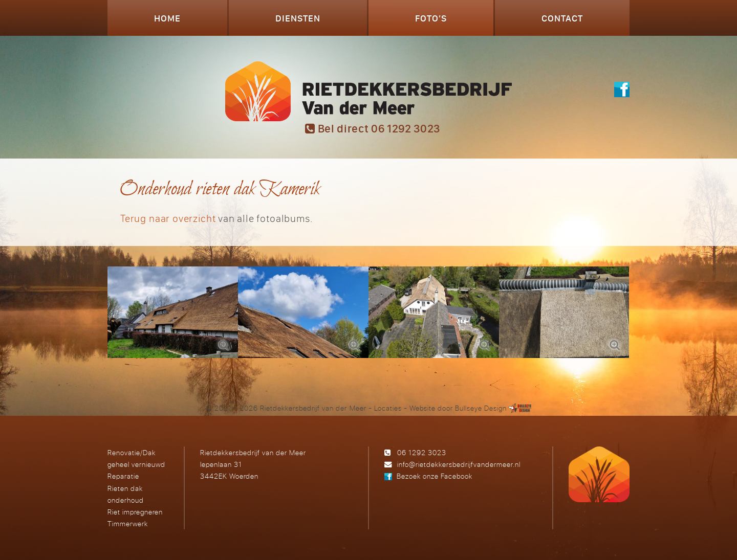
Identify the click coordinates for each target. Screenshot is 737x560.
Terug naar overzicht (168, 218)
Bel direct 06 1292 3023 (373, 128)
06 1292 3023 (422, 452)
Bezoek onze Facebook (435, 476)
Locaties (388, 408)
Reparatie (123, 476)
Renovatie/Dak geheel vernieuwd (136, 458)
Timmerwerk (128, 523)
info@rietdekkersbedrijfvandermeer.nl (459, 464)
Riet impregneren (135, 512)
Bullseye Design (481, 408)
